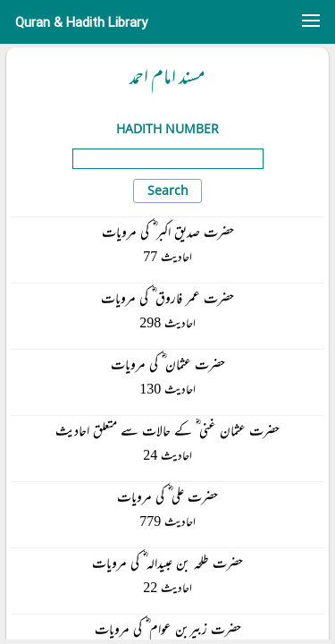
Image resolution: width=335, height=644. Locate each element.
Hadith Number (167, 128)
